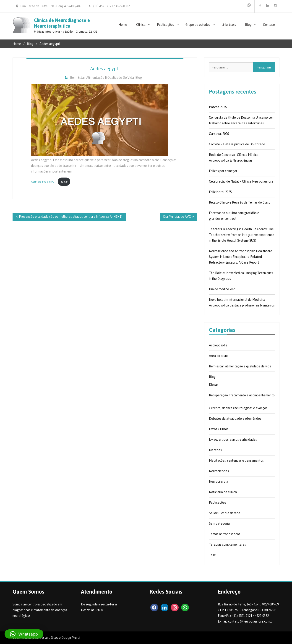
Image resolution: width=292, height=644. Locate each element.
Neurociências (219, 471)
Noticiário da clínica (223, 492)
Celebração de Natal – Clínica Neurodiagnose (241, 181)
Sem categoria (219, 524)
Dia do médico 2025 (223, 289)
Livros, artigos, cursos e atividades (233, 440)
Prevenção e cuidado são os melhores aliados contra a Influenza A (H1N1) (71, 217)
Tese (212, 555)
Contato (269, 25)
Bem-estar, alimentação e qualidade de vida (102, 78)
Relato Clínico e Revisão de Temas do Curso (240, 202)
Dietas (214, 385)
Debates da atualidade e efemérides (235, 419)
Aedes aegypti (105, 69)
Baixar (64, 182)
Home (123, 25)
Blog (248, 25)
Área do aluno (219, 356)
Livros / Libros (219, 429)
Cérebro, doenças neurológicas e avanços (238, 408)
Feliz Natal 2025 (220, 192)
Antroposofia (218, 345)
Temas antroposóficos (225, 534)
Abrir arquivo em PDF (43, 182)
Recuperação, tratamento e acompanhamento (242, 395)
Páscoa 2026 (218, 107)
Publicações (166, 25)
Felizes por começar (223, 171)
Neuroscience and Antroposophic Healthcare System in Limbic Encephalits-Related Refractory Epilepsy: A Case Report (241, 257)
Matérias (215, 450)
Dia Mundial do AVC (177, 217)
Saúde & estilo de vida (225, 513)
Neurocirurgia (219, 482)
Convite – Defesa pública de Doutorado (237, 144)
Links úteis (229, 25)
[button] (24, 634)
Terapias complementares (227, 545)
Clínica (141, 25)
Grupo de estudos (198, 25)
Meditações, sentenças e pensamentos (236, 461)
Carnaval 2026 (219, 134)
